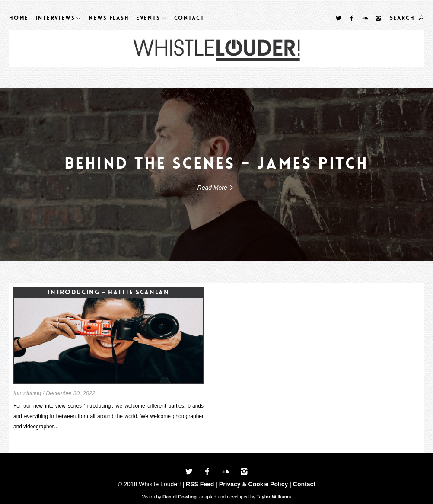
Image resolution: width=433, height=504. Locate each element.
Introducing (27, 393)
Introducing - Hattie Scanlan (108, 292)
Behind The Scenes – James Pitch (217, 164)
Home (19, 18)
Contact (189, 18)
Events (148, 18)
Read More (217, 188)
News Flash (109, 18)
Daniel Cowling (180, 497)
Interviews (55, 18)
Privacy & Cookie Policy (254, 484)
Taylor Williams (274, 497)
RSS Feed (200, 484)
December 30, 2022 (70, 393)
